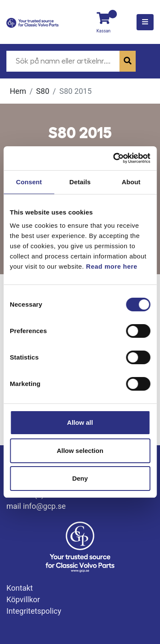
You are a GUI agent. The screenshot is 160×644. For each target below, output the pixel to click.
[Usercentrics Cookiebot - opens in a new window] (114, 158)
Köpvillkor (23, 599)
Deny (80, 478)
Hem (18, 91)
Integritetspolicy (34, 611)
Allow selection (80, 451)
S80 (43, 91)
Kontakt (20, 588)
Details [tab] (80, 182)
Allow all (80, 422)
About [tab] (131, 182)
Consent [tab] (29, 182)
